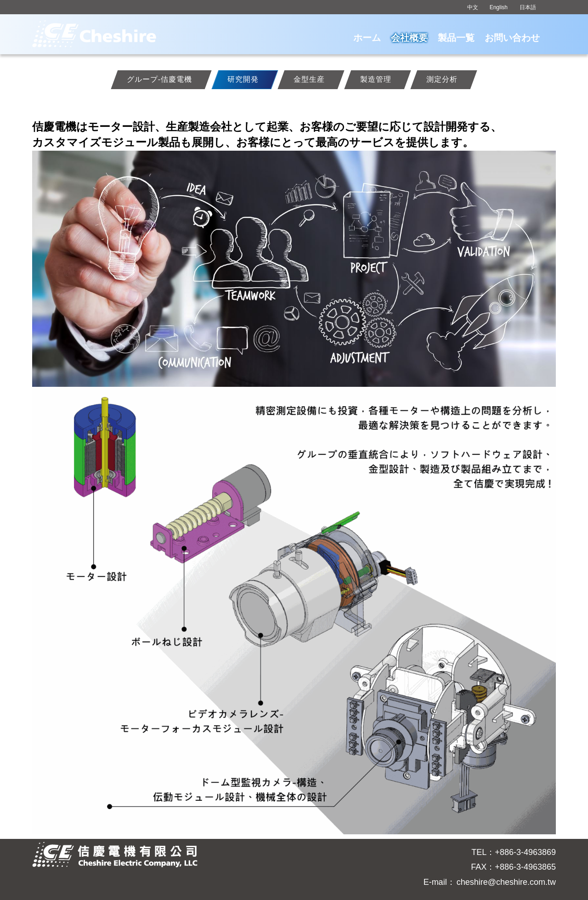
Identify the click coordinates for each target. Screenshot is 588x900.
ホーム (367, 38)
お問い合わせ (512, 38)
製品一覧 (456, 38)
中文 (473, 7)
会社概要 (409, 38)
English (499, 7)
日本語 (528, 7)
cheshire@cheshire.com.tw (506, 882)
